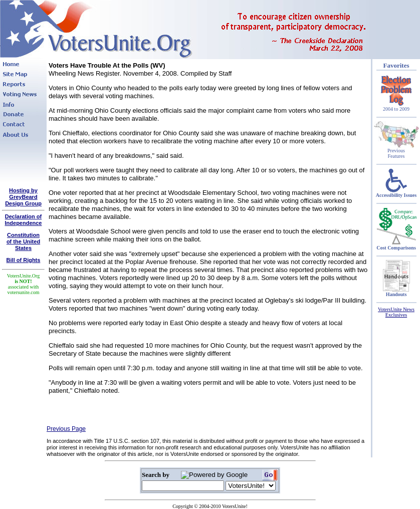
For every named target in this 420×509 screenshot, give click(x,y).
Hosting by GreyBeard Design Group (23, 197)
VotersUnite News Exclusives (396, 312)
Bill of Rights (24, 260)
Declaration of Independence (24, 220)
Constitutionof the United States (23, 241)
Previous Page (66, 429)
